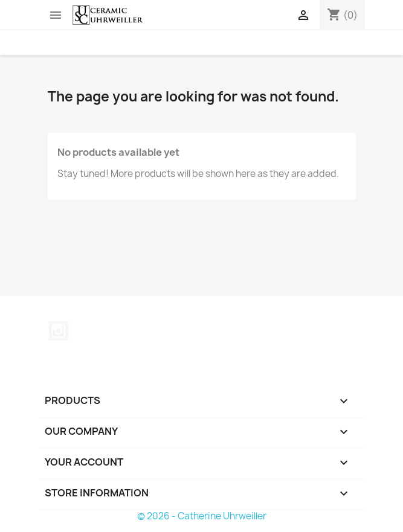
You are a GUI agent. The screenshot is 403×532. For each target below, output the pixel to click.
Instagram (59, 331)
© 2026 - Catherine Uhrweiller (202, 516)
